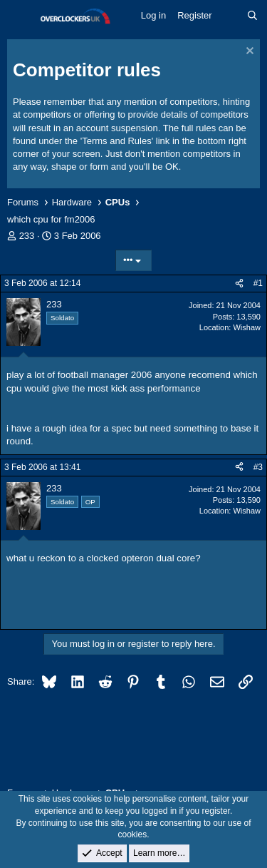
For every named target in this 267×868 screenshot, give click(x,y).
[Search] (252, 16)
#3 (258, 467)
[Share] (239, 284)
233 (27, 236)
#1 (258, 283)
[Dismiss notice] (248, 52)
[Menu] (20, 16)
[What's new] (230, 16)
